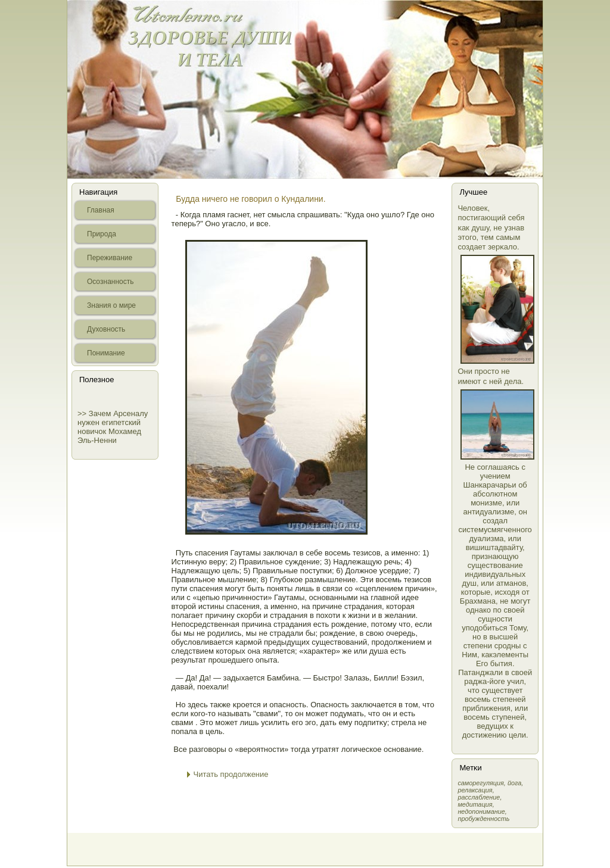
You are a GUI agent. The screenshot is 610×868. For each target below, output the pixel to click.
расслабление (479, 797)
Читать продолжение (231, 774)
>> (83, 413)
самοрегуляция (480, 783)
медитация (475, 804)
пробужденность (483, 819)
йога (514, 783)
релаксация (475, 790)
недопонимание (481, 811)
